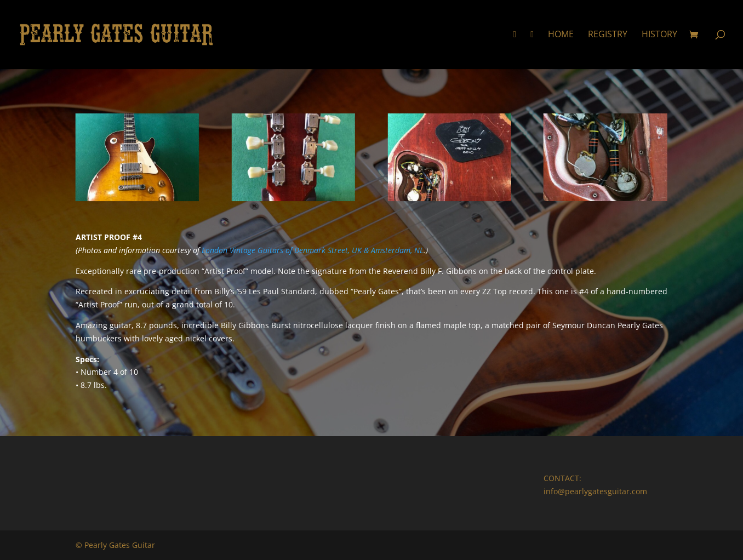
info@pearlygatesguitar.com (595, 491)
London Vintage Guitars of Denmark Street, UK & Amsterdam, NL (313, 250)
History (659, 35)
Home (561, 35)
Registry (608, 35)
